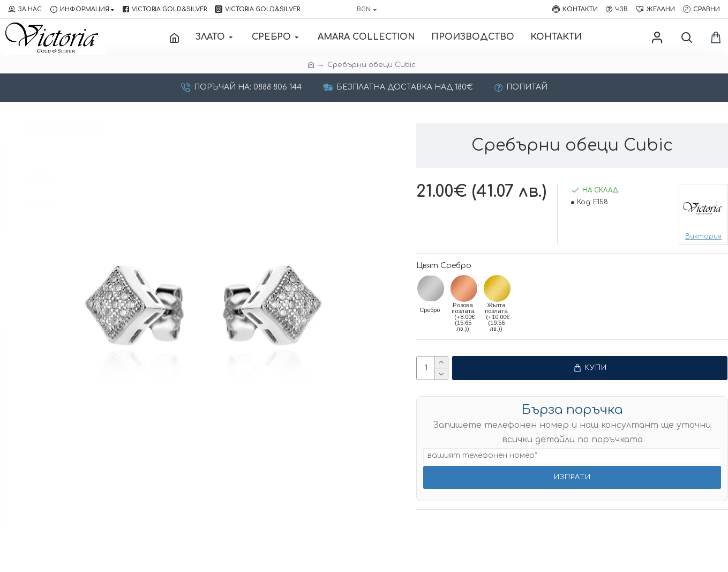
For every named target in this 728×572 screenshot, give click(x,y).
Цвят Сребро (444, 266)
